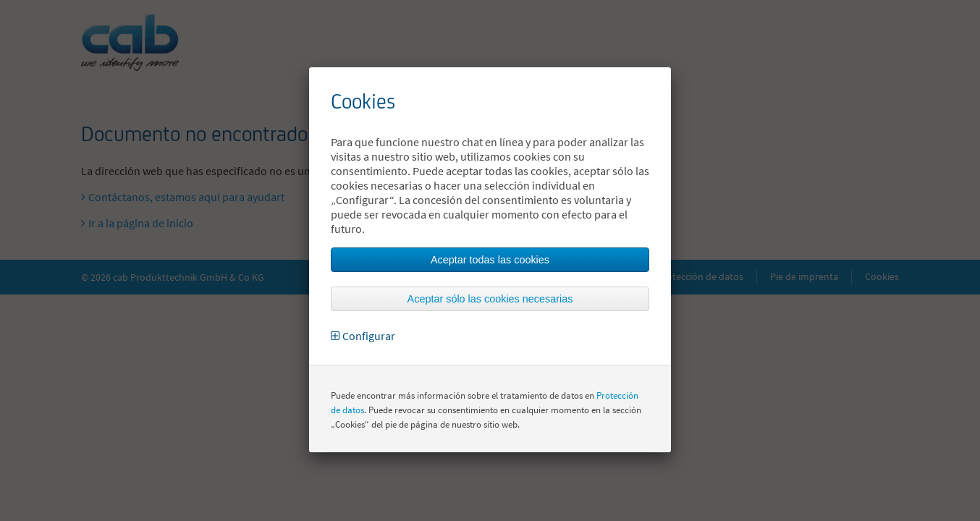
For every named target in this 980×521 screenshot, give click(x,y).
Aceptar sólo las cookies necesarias (490, 299)
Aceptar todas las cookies (490, 260)
